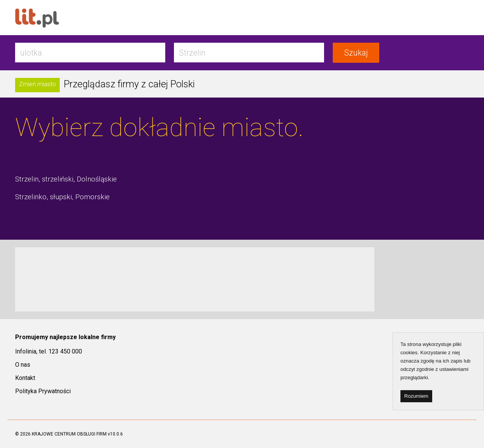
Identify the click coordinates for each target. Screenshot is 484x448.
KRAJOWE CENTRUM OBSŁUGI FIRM (69, 434)
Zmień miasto (37, 84)
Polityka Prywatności (43, 391)
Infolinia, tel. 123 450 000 (49, 351)
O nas (23, 365)
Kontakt (25, 378)
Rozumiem (416, 396)
